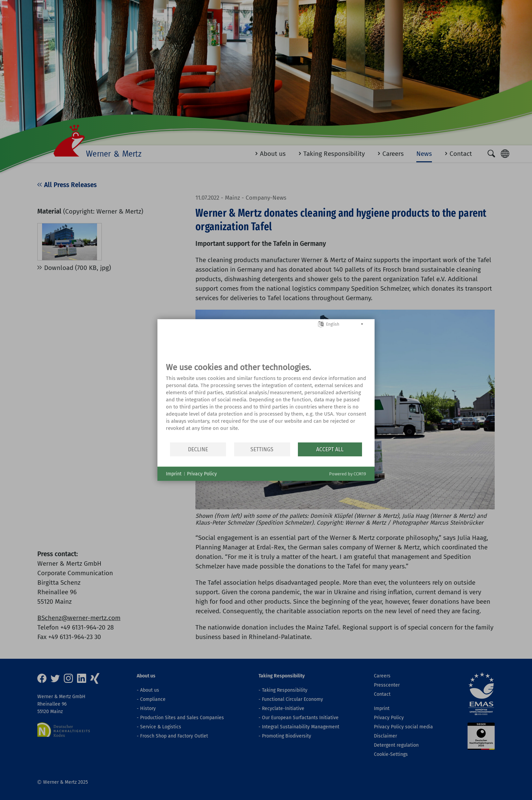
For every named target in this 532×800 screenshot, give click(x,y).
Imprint (174, 474)
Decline (198, 449)
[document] (266, 402)
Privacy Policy (202, 474)
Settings (262, 449)
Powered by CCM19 (348, 474)
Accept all (330, 449)
